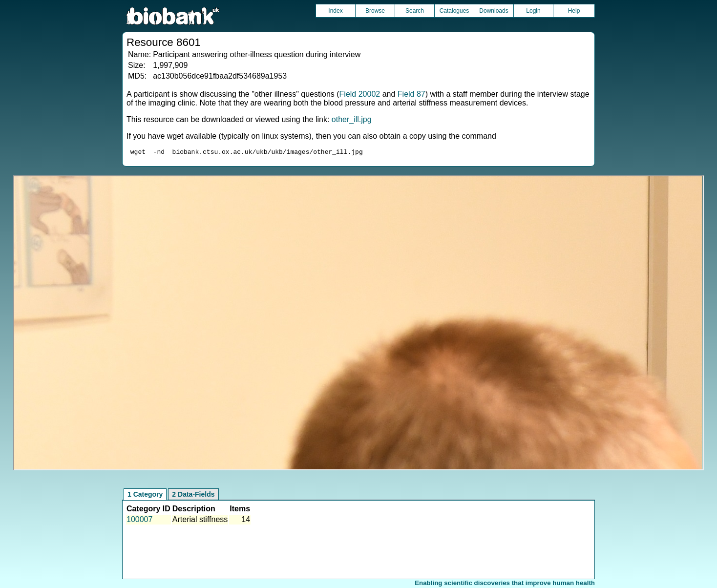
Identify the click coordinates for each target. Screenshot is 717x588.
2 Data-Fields (193, 496)
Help (574, 11)
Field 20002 (360, 94)
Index (335, 11)
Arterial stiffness (200, 521)
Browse (375, 11)
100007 (139, 521)
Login (533, 11)
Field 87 (411, 94)
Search (415, 11)
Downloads (494, 11)
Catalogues (454, 11)
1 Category (145, 496)
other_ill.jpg (352, 119)
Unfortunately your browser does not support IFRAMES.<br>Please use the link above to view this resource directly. (358, 324)
